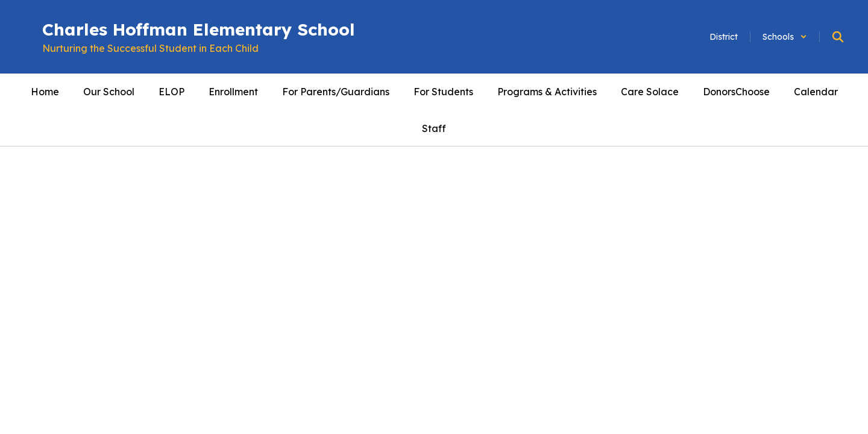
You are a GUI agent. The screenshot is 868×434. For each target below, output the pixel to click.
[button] (785, 37)
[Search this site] (838, 37)
